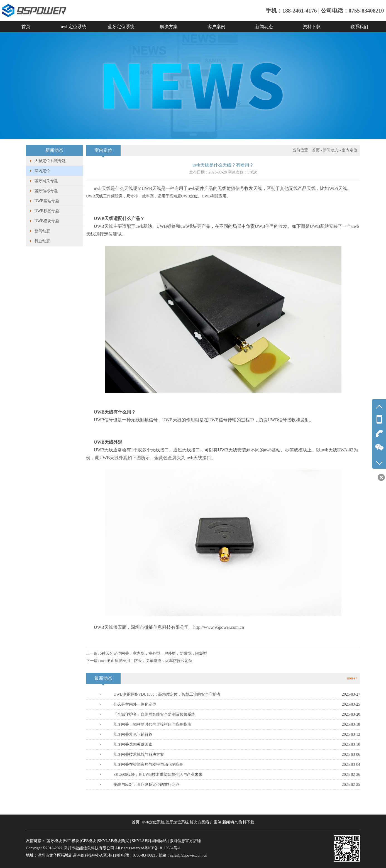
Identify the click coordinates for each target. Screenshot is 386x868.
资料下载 (312, 27)
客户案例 (216, 27)
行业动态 (42, 241)
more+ (352, 678)
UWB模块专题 (47, 221)
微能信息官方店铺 (185, 841)
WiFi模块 (72, 841)
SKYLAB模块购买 (113, 841)
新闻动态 (264, 27)
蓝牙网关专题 (46, 181)
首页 (26, 27)
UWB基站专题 (47, 201)
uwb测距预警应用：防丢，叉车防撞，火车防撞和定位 (146, 661)
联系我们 (359, 27)
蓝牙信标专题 (46, 191)
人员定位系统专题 (50, 161)
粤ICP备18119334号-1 (163, 848)
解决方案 (169, 27)
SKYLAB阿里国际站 (149, 841)
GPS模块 (89, 841)
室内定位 (42, 171)
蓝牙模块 (54, 841)
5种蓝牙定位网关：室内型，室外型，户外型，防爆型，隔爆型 (153, 653)
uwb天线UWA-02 (337, 450)
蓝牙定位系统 (121, 27)
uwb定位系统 (74, 27)
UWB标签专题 (47, 211)
